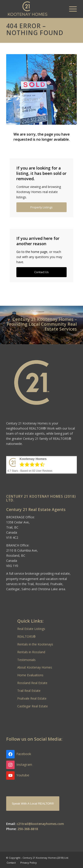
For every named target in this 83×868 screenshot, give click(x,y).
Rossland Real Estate (32, 683)
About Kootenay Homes (35, 667)
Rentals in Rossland (31, 652)
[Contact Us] (41, 272)
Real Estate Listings (31, 629)
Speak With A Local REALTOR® (33, 804)
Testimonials (26, 660)
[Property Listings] (41, 207)
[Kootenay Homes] (34, 9)
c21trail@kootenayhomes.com (40, 824)
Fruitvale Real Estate (32, 698)
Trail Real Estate (29, 691)
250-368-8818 (28, 829)
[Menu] (71, 9)
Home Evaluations (30, 675)
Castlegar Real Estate (33, 706)
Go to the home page (32, 252)
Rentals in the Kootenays (35, 644)
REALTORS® (26, 636)
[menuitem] (71, 9)
